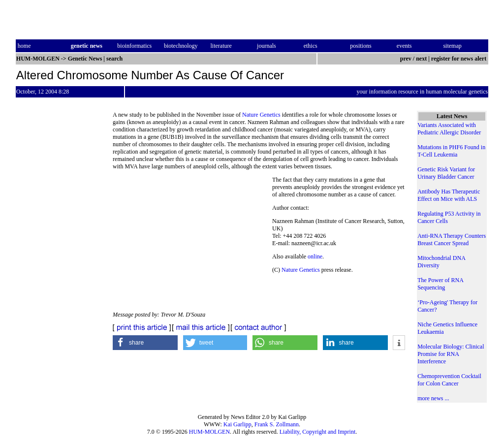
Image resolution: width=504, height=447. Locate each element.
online (315, 256)
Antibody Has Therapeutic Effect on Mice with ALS (449, 195)
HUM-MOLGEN (209, 432)
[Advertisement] (192, 244)
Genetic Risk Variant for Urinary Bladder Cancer (446, 173)
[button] (145, 343)
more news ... (433, 398)
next (421, 59)
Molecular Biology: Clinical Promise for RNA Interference (451, 354)
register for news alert (459, 59)
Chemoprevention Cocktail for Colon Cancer (449, 380)
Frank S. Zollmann (277, 424)
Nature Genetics (261, 115)
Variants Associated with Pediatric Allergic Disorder (449, 129)
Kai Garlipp (237, 424)
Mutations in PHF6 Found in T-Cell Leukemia (451, 151)
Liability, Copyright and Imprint (318, 432)
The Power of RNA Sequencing (440, 284)
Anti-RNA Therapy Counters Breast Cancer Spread (452, 239)
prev (406, 59)
